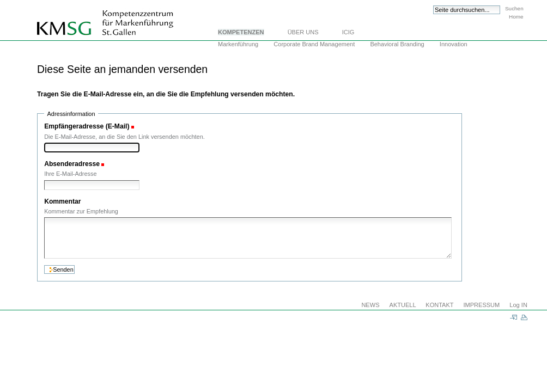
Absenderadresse (72, 164)
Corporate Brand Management (314, 44)
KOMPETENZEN (241, 32)
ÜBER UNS (303, 32)
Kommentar (62, 201)
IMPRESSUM (481, 305)
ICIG (348, 32)
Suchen (514, 8)
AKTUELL (403, 305)
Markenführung (238, 44)
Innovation (454, 44)
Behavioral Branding (397, 44)
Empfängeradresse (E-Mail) (87, 126)
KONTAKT (439, 305)
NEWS (370, 305)
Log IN (519, 305)
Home (516, 17)
